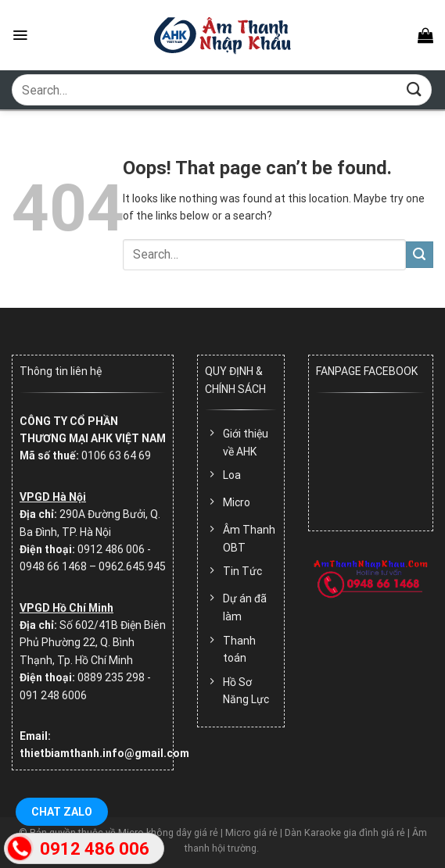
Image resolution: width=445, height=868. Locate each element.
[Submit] (414, 89)
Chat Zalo (62, 812)
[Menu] (20, 35)
